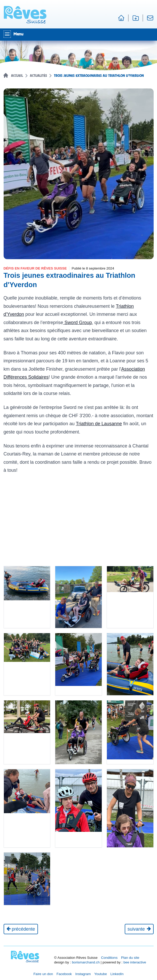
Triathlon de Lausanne (99, 424)
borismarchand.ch (86, 962)
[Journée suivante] (139, 929)
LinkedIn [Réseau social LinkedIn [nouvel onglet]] (117, 974)
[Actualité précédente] (21, 929)
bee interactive (135, 962)
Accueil (17, 76)
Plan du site (130, 958)
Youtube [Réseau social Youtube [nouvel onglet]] (101, 974)
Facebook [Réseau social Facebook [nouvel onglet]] (64, 974)
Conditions (109, 958)
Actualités (38, 76)
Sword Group (78, 323)
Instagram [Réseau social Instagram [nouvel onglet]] (83, 974)
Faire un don (43, 974)
